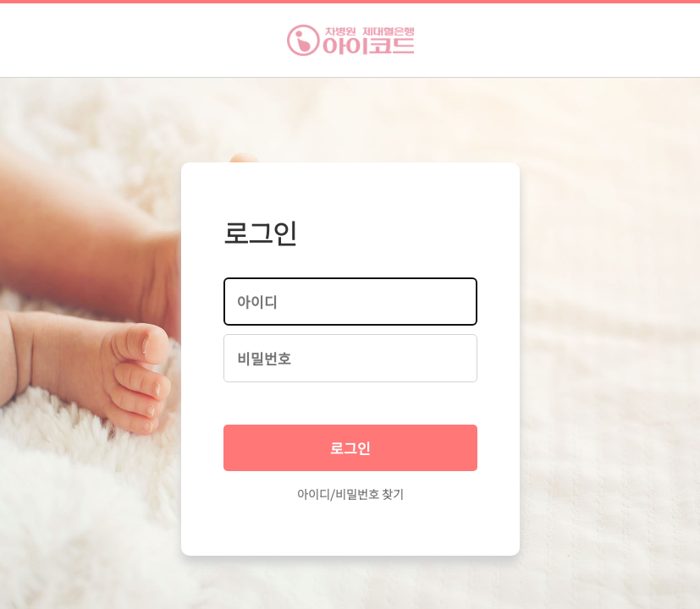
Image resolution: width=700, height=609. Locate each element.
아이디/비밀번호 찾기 (350, 494)
